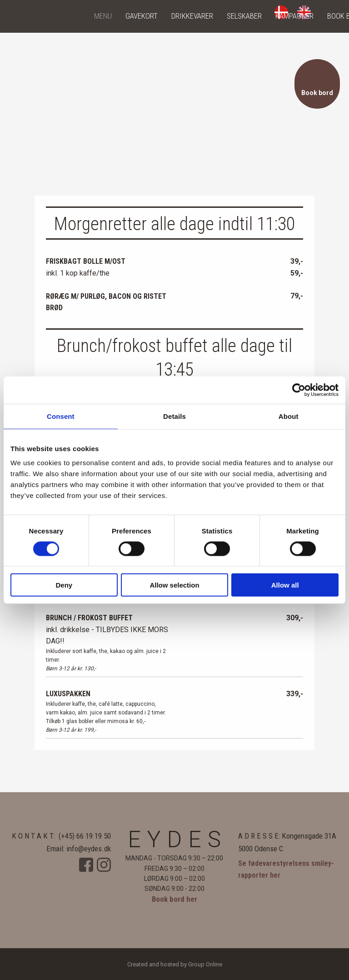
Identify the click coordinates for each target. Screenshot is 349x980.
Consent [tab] (61, 416)
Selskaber (244, 16)
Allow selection (174, 585)
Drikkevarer (192, 16)
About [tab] (289, 416)
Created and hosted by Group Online (175, 964)
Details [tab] (174, 416)
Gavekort (142, 16)
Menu (103, 16)
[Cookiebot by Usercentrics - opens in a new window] (299, 390)
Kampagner (294, 16)
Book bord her (174, 899)
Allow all (285, 585)
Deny (64, 585)
